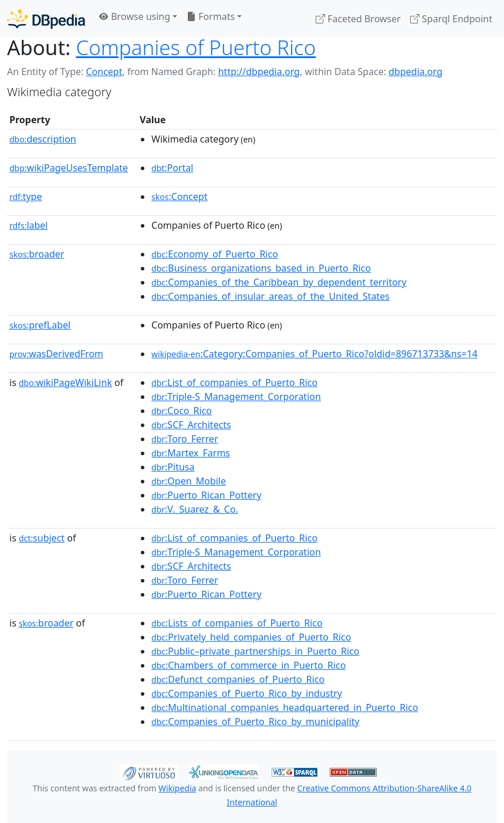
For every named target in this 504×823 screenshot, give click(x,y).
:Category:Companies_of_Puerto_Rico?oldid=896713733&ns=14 (314, 354)
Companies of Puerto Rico (196, 47)
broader (37, 254)
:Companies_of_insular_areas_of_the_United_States (270, 296)
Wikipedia (177, 788)
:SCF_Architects (191, 425)
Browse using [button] (135, 16)
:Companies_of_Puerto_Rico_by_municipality (256, 722)
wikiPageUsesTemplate (69, 168)
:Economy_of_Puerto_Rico (215, 254)
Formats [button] (211, 16)
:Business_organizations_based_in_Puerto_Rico (261, 268)
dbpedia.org (415, 72)
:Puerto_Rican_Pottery (207, 495)
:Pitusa (173, 467)
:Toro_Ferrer (185, 439)
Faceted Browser (358, 19)
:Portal (172, 168)
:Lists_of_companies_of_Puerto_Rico (237, 623)
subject (42, 538)
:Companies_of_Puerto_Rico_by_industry (247, 693)
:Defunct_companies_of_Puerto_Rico (238, 679)
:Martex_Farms (191, 453)
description (43, 139)
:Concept (180, 197)
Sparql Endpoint (451, 19)
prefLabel (40, 325)
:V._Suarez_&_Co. (195, 509)
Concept (104, 72)
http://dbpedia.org (259, 72)
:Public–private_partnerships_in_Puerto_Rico (256, 651)
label (29, 225)
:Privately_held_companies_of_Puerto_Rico (251, 637)
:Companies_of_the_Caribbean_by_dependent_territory (279, 282)
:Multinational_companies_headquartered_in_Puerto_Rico (285, 707)
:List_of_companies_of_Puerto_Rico (234, 382)
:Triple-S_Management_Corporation (236, 397)
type (26, 197)
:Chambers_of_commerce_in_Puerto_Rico (248, 665)
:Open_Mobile (189, 481)
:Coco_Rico (182, 411)
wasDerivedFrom (56, 354)
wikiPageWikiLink (65, 382)
